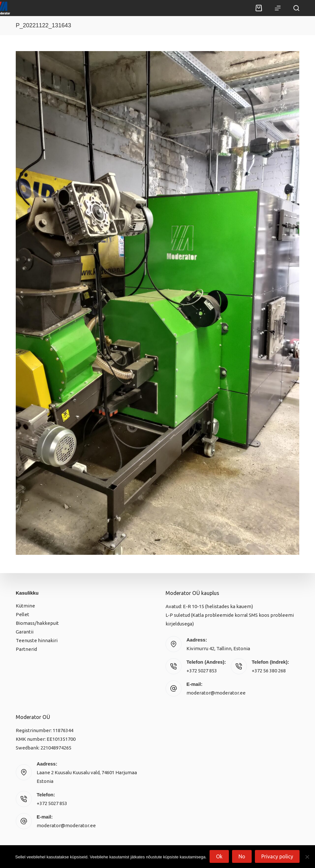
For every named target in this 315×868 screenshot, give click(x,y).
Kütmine (25, 606)
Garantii (25, 632)
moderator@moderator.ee (216, 693)
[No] (307, 857)
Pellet (22, 614)
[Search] (296, 8)
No (242, 857)
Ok (220, 857)
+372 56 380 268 (269, 671)
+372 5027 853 (202, 671)
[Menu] (278, 8)
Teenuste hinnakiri (37, 640)
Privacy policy (278, 857)
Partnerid (26, 649)
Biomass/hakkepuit (37, 623)
